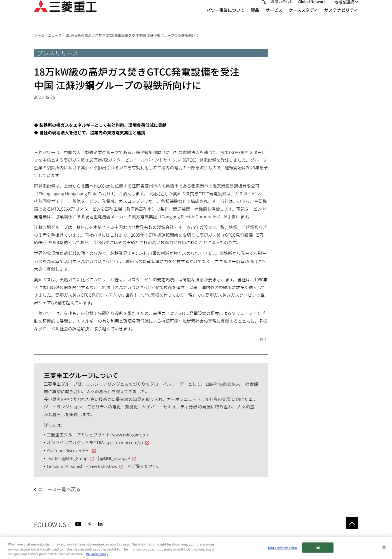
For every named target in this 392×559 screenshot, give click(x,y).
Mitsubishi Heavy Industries (91, 466)
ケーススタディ (303, 19)
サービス (274, 19)
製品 (255, 19)
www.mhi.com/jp (129, 435)
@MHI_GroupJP (115, 458)
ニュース (55, 35)
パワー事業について (225, 19)
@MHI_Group (75, 458)
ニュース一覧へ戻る (59, 489)
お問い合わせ (282, 10)
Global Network (312, 10)
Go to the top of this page (352, 523)
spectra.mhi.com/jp (124, 442)
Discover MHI (77, 450)
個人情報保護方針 (124, 538)
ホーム (39, 35)
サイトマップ (46, 538)
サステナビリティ (341, 19)
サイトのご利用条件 (80, 538)
